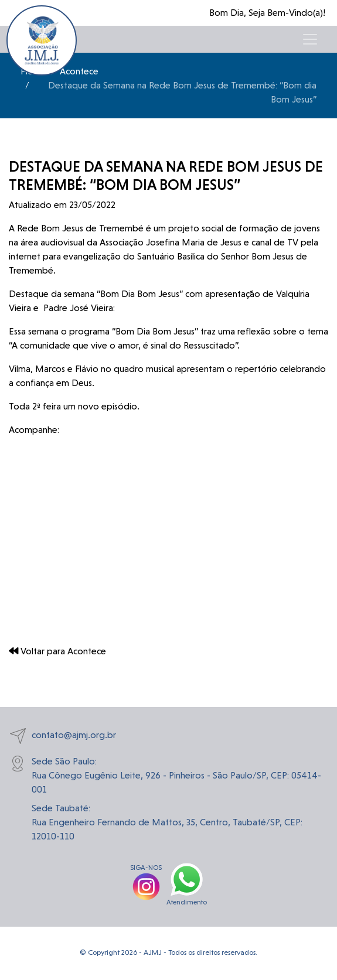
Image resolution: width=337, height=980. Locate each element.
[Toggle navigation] (310, 39)
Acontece (79, 71)
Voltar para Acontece (57, 651)
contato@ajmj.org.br (62, 736)
